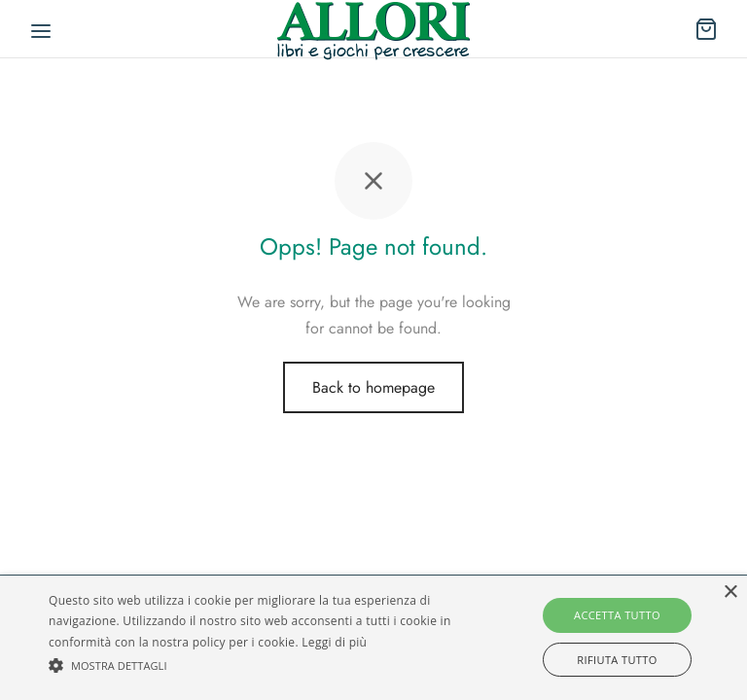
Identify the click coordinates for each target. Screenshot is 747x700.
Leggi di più (334, 642)
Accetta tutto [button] (617, 615)
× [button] (730, 593)
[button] (260, 665)
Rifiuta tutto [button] (617, 660)
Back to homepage (373, 387)
